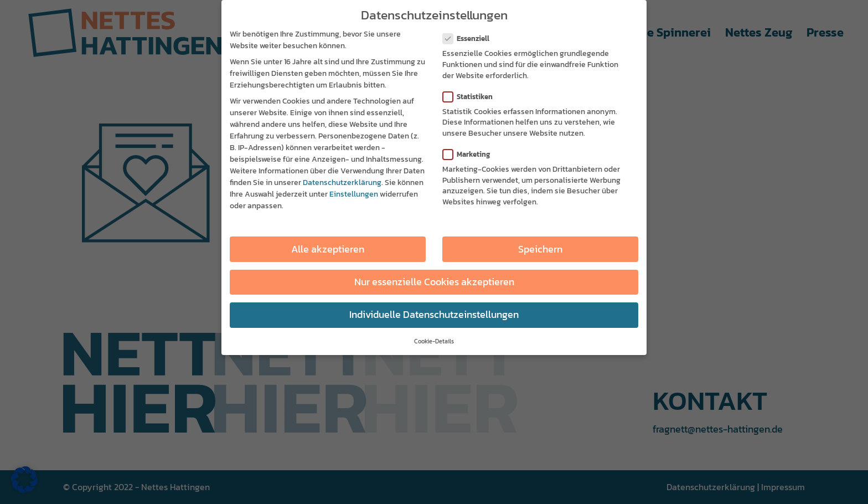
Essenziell (471, 38)
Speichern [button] (540, 249)
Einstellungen (354, 194)
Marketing (471, 154)
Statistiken (472, 97)
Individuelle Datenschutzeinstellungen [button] (434, 315)
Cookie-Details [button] (434, 341)
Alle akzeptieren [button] (328, 249)
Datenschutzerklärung (342, 182)
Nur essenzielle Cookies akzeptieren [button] (434, 282)
